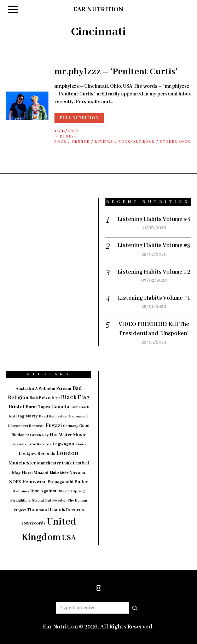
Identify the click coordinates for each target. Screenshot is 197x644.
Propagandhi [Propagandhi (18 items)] (61, 482)
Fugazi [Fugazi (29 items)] (54, 426)
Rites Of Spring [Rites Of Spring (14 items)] (71, 491)
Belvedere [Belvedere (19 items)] (49, 398)
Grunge (81, 142)
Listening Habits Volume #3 (154, 245)
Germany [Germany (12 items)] (71, 426)
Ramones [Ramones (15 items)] (21, 491)
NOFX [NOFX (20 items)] (15, 482)
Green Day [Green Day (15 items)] (39, 435)
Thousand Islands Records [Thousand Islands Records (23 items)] (56, 510)
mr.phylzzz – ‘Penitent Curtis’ (116, 72)
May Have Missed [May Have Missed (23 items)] (30, 473)
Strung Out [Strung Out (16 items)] (42, 500)
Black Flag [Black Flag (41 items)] (75, 397)
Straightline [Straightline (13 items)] (21, 501)
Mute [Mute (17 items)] (54, 473)
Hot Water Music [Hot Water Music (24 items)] (68, 435)
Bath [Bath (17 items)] (34, 398)
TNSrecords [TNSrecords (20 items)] (33, 523)
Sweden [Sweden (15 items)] (59, 500)
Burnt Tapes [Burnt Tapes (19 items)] (38, 407)
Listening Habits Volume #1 (154, 298)
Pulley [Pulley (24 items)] (81, 482)
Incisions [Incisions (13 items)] (19, 444)
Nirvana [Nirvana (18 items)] (77, 473)
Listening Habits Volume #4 (154, 219)
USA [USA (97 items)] (69, 538)
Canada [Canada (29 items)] (60, 407)
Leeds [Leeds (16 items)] (81, 444)
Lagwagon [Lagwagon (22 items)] (63, 444)
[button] (135, 608)
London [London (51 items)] (67, 453)
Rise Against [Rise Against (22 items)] (44, 491)
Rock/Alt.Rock (137, 142)
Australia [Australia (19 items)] (25, 389)
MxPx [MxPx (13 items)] (64, 473)
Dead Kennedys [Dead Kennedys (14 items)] (53, 416)
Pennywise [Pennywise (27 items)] (34, 482)
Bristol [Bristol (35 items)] (17, 407)
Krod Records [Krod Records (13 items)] (40, 444)
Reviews (104, 142)
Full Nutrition (79, 118)
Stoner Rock (175, 142)
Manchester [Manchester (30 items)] (22, 463)
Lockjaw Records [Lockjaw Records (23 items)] (37, 454)
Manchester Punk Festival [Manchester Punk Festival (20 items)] (63, 463)
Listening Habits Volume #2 (154, 272)
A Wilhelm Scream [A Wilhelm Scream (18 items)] (53, 389)
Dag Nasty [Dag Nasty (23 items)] (27, 416)
